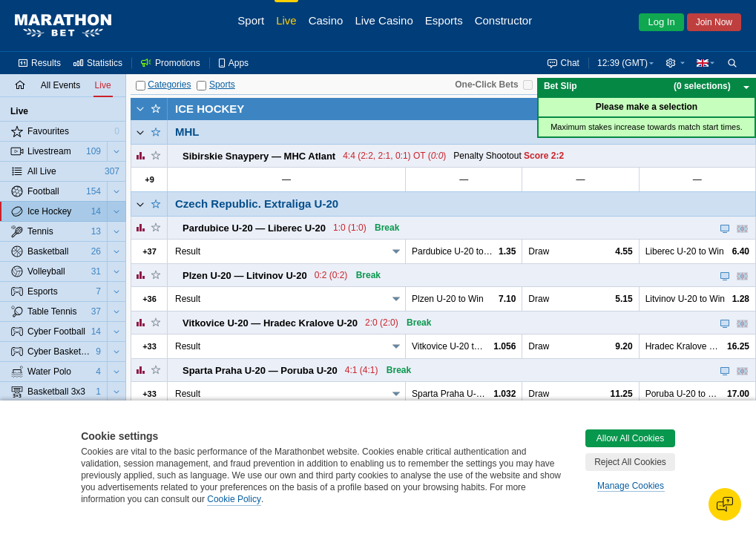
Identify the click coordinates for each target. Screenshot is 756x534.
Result (188, 251)
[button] (675, 63)
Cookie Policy (234, 499)
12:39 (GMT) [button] (622, 63)
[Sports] (201, 86)
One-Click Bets (486, 85)
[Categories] (141, 86)
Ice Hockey (210, 109)
